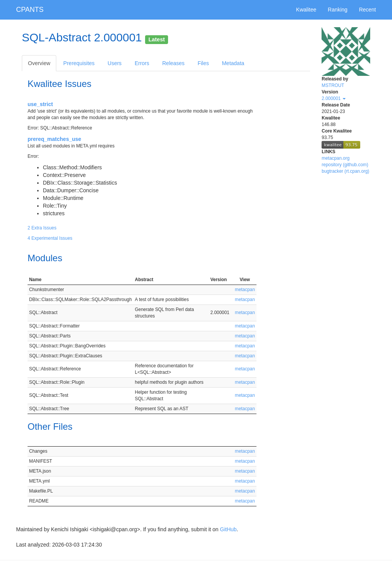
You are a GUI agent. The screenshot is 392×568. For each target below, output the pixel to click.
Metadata (233, 63)
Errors (142, 63)
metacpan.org (336, 158)
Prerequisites (79, 63)
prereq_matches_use (54, 139)
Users (115, 63)
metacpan (245, 290)
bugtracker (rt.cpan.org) (345, 171)
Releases (173, 63)
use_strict (40, 104)
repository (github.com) (345, 165)
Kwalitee (306, 10)
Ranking (337, 10)
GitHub (229, 529)
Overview (39, 63)
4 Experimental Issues (50, 238)
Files (203, 63)
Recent (367, 10)
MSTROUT (333, 85)
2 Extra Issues (42, 228)
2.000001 (334, 98)
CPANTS (30, 10)
